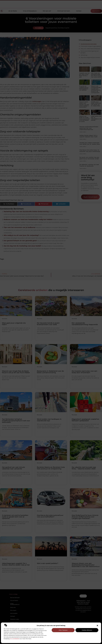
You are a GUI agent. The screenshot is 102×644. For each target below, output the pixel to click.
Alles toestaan (63, 630)
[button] (97, 626)
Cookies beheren (87, 630)
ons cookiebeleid (14, 639)
